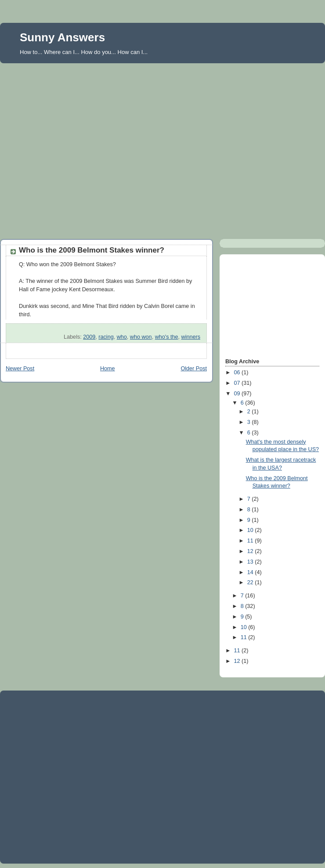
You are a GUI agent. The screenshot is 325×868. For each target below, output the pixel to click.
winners (191, 337)
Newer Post (20, 369)
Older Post (194, 369)
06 (238, 373)
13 (251, 562)
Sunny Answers (62, 37)
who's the (167, 337)
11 (251, 541)
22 (251, 582)
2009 (89, 337)
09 (238, 394)
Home (108, 369)
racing (106, 337)
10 (251, 530)
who (122, 337)
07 (238, 383)
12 (251, 551)
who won (141, 337)
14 (251, 572)
